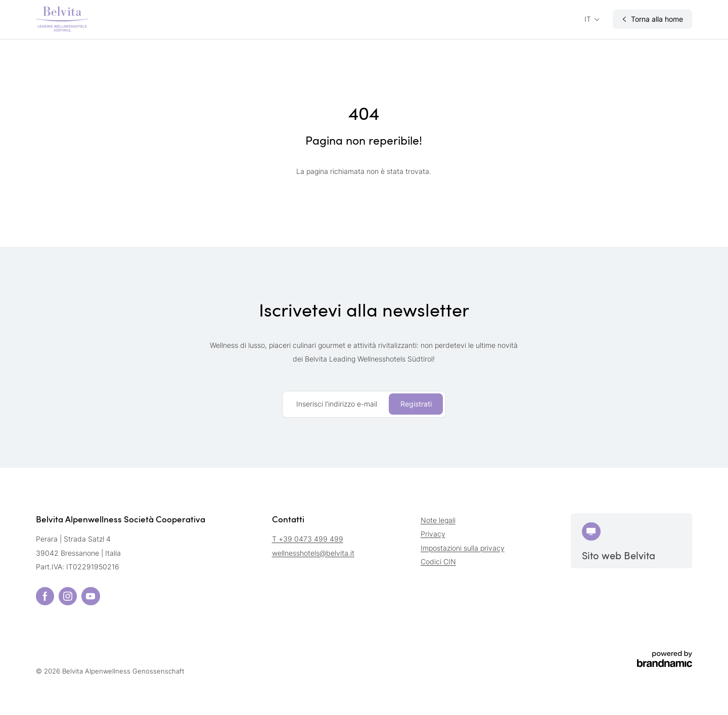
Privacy (433, 534)
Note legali (438, 520)
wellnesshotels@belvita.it (313, 553)
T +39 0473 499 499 (308, 539)
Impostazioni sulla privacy (463, 548)
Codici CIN (438, 562)
